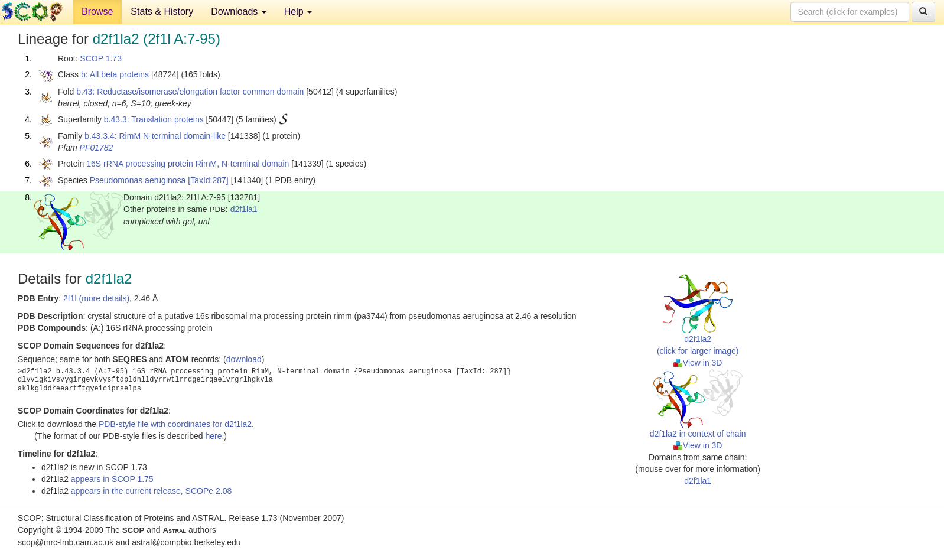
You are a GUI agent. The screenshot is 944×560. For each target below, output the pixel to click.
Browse (97, 12)
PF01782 (97, 148)
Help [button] (298, 12)
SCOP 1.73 (101, 58)
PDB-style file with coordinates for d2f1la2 (175, 424)
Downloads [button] (239, 12)
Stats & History (162, 12)
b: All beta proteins (115, 74)
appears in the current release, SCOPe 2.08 (151, 491)
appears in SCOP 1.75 (112, 479)
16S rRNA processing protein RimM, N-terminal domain (188, 164)
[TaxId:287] (208, 180)
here (213, 436)
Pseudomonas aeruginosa (138, 180)
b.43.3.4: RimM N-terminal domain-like (155, 136)
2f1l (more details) (96, 298)
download (244, 359)
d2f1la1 (244, 209)
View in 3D (698, 363)
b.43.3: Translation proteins (154, 119)
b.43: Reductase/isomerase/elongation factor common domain (190, 92)
